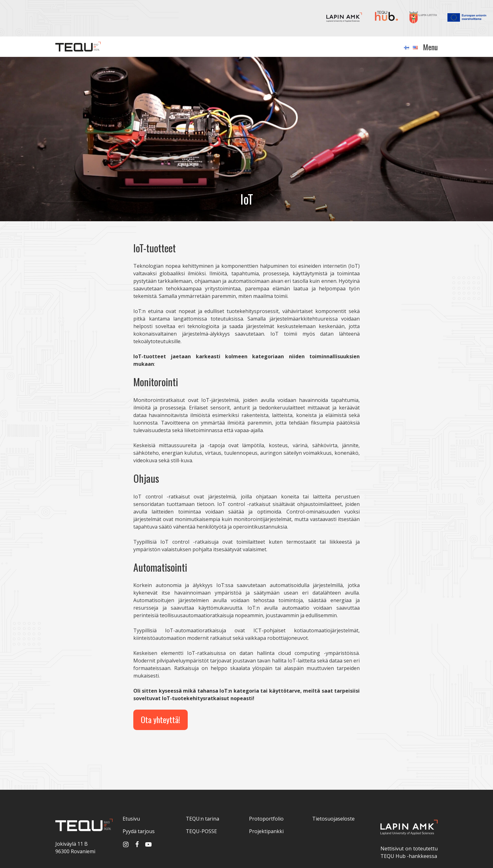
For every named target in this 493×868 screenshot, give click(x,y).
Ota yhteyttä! (161, 720)
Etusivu (131, 819)
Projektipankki (266, 831)
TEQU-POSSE (201, 831)
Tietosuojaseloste (333, 819)
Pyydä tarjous (139, 831)
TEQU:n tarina (202, 819)
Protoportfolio (266, 819)
